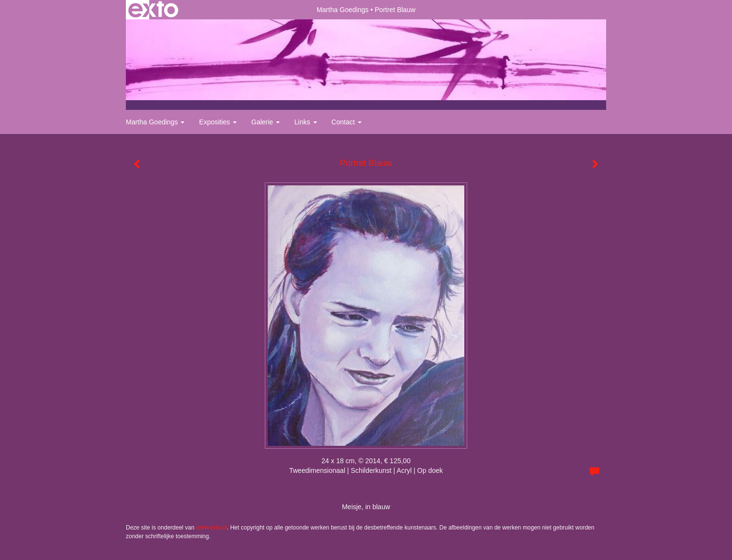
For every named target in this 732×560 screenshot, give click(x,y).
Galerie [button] (266, 122)
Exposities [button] (218, 122)
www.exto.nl (212, 528)
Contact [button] (347, 122)
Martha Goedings (343, 10)
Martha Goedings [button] (155, 122)
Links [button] (306, 122)
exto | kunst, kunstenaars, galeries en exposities (153, 10)
